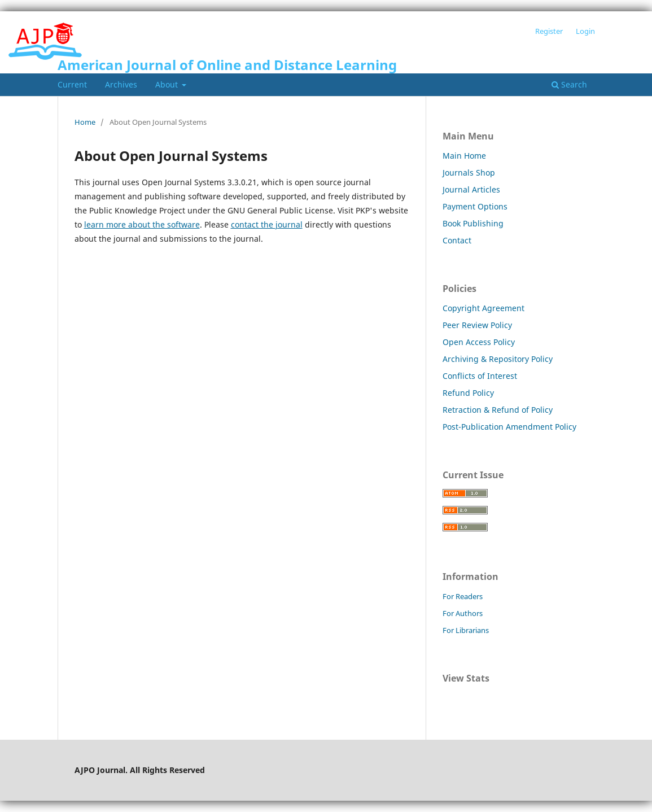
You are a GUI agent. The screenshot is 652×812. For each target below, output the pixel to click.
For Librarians (466, 630)
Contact (457, 240)
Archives (121, 84)
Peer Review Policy (477, 325)
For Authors (463, 613)
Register (549, 31)
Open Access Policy (479, 342)
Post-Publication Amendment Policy (509, 427)
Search (569, 84)
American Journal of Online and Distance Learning (227, 65)
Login (585, 31)
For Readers (463, 596)
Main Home (464, 156)
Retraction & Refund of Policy (498, 410)
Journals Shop (469, 173)
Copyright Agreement (483, 308)
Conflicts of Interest (480, 376)
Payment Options (475, 206)
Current (72, 84)
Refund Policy (468, 393)
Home (85, 122)
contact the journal (267, 224)
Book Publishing (473, 223)
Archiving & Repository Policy (498, 359)
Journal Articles (471, 189)
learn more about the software (142, 224)
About (168, 84)
